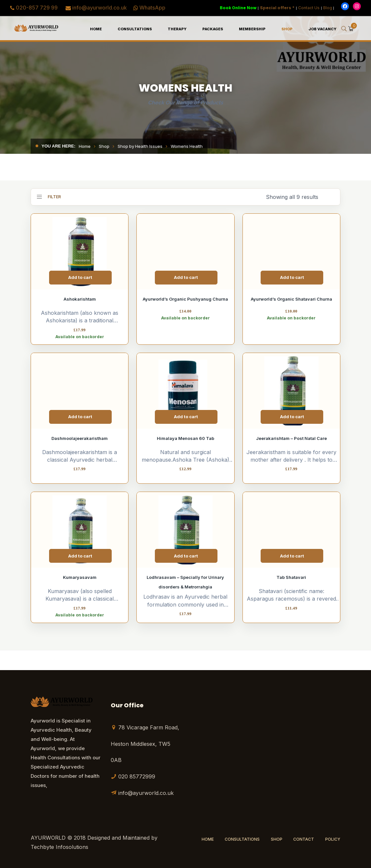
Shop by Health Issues (140, 146)
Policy (333, 839)
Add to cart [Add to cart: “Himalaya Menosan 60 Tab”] (186, 417)
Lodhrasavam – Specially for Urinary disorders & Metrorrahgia (185, 582)
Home (85, 146)
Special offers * (277, 8)
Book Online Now (238, 8)
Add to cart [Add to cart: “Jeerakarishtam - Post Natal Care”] (292, 417)
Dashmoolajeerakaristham (80, 438)
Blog (328, 8)
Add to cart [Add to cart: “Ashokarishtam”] (80, 277)
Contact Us (309, 8)
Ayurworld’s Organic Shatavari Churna (291, 299)
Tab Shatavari (291, 577)
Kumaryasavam (80, 577)
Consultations (242, 839)
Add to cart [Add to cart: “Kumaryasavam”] (80, 556)
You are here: (58, 146)
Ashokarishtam (80, 299)
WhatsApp (152, 8)
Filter (49, 197)
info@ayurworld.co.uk (100, 8)
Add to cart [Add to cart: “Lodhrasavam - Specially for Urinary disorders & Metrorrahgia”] (186, 556)
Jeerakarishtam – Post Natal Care (291, 438)
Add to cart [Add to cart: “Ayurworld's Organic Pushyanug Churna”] (186, 277)
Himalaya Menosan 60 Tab (185, 438)
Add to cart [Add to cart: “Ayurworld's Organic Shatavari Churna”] (292, 277)
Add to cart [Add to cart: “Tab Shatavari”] (292, 556)
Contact (304, 839)
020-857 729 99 (37, 8)
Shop (104, 146)
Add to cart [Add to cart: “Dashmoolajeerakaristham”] (80, 417)
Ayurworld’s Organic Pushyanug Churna (185, 299)
